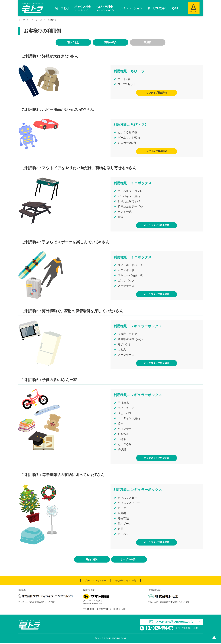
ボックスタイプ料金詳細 (157, 226)
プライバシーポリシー (95, 582)
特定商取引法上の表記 (126, 582)
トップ (22, 20)
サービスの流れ (129, 560)
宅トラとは (36, 20)
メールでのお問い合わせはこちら (175, 623)
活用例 (148, 42)
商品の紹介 (110, 42)
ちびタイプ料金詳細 (157, 93)
